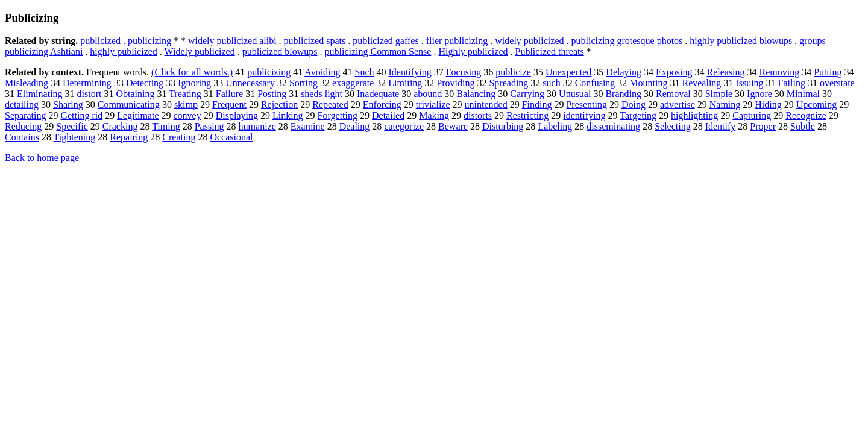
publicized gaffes (385, 41)
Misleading (27, 83)
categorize (404, 126)
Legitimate (138, 115)
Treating (185, 94)
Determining (87, 83)
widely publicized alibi (232, 41)
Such (365, 72)
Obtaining (135, 94)
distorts (478, 115)
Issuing (749, 83)
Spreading (508, 83)
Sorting (303, 83)
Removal (673, 94)
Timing (166, 126)
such (551, 83)
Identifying (410, 72)
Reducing (23, 126)
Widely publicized (200, 52)
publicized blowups (280, 52)
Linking (288, 115)
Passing (209, 126)
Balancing (476, 94)
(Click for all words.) (192, 72)
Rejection (279, 105)
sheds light (322, 94)
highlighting (694, 115)
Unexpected (568, 72)
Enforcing (382, 105)
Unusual (575, 94)
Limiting (405, 83)
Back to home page (42, 158)
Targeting (638, 115)
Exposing (674, 72)
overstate (837, 83)
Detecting (145, 83)
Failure (229, 94)
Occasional (231, 137)
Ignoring (194, 83)
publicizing (149, 41)
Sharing (68, 105)
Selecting (673, 126)
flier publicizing (457, 41)
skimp (186, 105)
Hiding (768, 105)
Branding (623, 94)
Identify (721, 126)
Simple (719, 94)
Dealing (355, 126)
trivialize (433, 105)
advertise (678, 105)
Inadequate (378, 94)
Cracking (120, 126)
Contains (22, 137)
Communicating (129, 105)
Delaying (624, 72)
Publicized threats (550, 52)
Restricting (527, 115)
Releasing (725, 72)
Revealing (701, 83)
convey (187, 115)
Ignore (759, 94)
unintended (486, 105)
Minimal (803, 94)
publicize (513, 72)
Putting (828, 72)
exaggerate (353, 83)
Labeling (555, 126)
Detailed (388, 115)
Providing (455, 83)
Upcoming (817, 105)
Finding (537, 105)
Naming (725, 105)
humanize (257, 126)
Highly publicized (473, 52)
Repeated (330, 105)
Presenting (587, 105)
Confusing (595, 83)
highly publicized (124, 52)
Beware (453, 126)
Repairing (129, 137)
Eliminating (40, 94)
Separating (25, 115)
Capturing (752, 115)
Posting (272, 94)
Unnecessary (250, 83)
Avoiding (322, 72)
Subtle (803, 126)
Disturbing (503, 126)
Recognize (806, 115)
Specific (72, 126)
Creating (179, 137)
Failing (792, 83)
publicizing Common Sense (378, 52)
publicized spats (315, 41)
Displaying (237, 115)
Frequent (229, 105)
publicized (100, 41)
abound (428, 94)
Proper (763, 126)
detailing (22, 105)
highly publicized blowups (741, 41)
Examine (308, 126)
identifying (584, 115)
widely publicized (529, 41)
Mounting (648, 83)
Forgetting (338, 115)
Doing (634, 105)
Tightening (75, 137)
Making (434, 115)
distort (90, 94)
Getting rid (81, 115)
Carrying (527, 94)
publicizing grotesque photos (627, 41)
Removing (780, 72)
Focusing (464, 72)
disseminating (613, 126)
